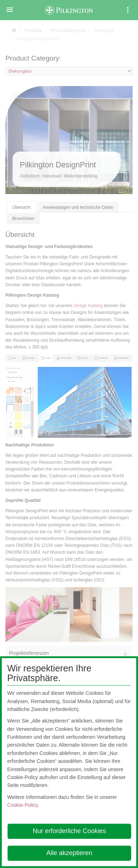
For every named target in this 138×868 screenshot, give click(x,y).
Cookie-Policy (22, 805)
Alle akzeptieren (69, 853)
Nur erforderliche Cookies (69, 831)
